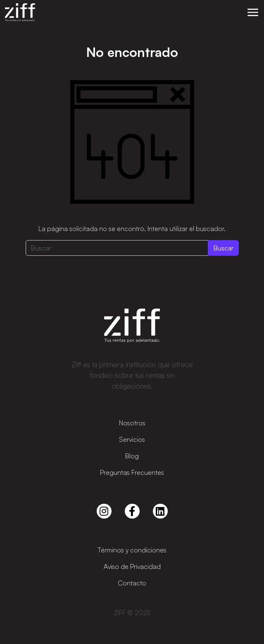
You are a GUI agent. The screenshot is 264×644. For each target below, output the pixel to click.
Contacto (132, 583)
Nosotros (132, 423)
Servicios (132, 439)
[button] (253, 12)
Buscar (223, 248)
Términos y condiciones (132, 550)
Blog (132, 456)
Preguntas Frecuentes (132, 472)
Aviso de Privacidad (132, 566)
